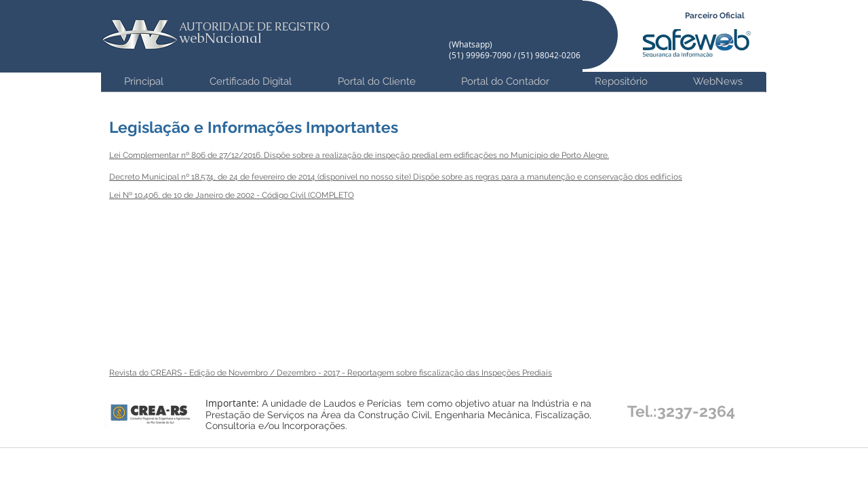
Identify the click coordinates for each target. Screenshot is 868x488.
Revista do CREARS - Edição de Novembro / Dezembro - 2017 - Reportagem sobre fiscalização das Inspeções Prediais (331, 373)
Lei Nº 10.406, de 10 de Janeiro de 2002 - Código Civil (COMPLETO (232, 195)
